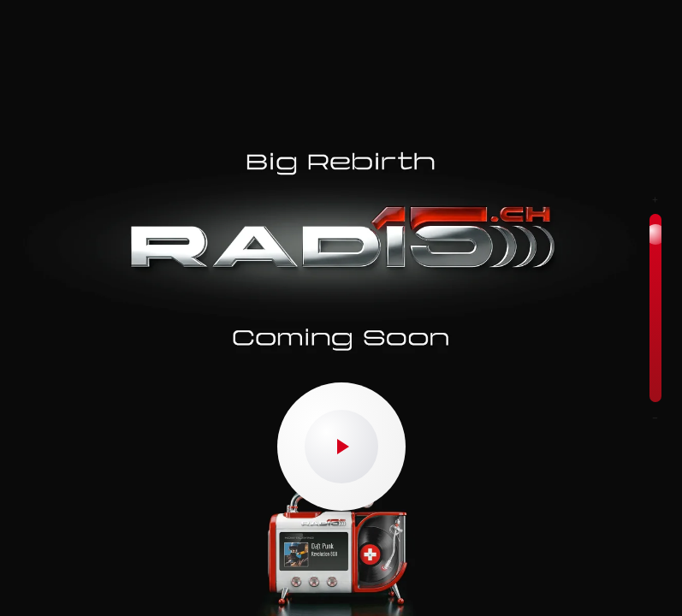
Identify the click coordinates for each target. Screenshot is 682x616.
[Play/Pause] (341, 447)
